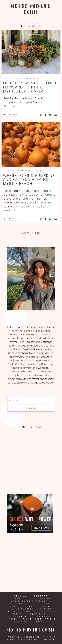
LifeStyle (10, 78)
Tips (13, 619)
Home (12, 606)
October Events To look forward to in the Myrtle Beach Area (30, 87)
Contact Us (20, 599)
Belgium (21, 596)
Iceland (29, 606)
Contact (41, 596)
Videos (40, 622)
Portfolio (38, 614)
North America (22, 609)
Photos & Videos (22, 611)
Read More (9, 115)
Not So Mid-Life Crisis (31, 9)
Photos (46, 609)
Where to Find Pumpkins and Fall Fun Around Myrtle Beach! (29, 180)
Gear (33, 604)
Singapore (20, 616)
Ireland (48, 606)
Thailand (43, 616)
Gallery (17, 604)
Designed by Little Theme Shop (37, 639)
